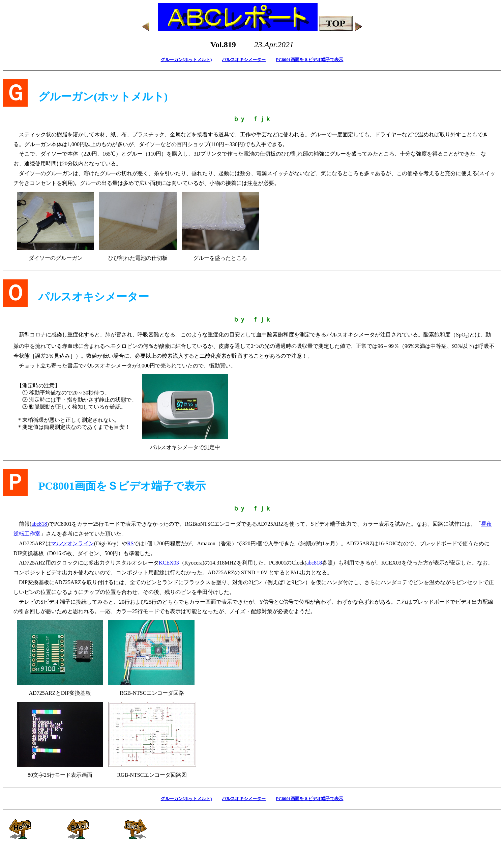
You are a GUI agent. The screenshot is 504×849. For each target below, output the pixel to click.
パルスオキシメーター (244, 60)
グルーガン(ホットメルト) (186, 60)
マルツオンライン (72, 543)
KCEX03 (169, 563)
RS (130, 543)
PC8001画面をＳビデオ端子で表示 (309, 60)
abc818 (39, 524)
